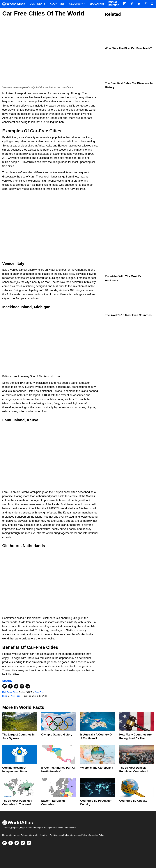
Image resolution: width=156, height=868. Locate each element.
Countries (57, 4)
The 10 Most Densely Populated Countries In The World (134, 772)
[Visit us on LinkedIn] (29, 843)
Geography (77, 4)
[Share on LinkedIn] (28, 686)
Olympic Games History (57, 735)
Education (97, 4)
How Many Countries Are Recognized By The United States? (135, 738)
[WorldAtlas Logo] (15, 4)
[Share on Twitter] (16, 686)
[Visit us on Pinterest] (23, 843)
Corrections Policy (79, 835)
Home (5, 835)
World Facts (40, 692)
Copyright (34, 835)
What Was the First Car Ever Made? (128, 48)
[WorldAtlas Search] (152, 4)
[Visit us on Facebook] (11, 843)
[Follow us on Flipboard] (5, 843)
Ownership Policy (96, 835)
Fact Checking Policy (59, 835)
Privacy (24, 835)
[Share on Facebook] (10, 686)
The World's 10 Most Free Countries (128, 315)
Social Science (114, 4)
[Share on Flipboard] (5, 686)
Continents (38, 4)
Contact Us (14, 835)
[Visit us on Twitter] (17, 843)
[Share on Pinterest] (22, 686)
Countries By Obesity (133, 801)
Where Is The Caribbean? (97, 768)
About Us (44, 835)
